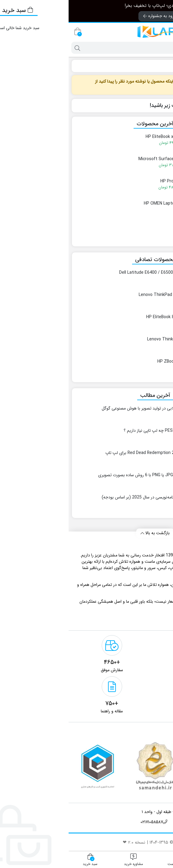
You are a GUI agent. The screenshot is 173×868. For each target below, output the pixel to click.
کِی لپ (161, 66)
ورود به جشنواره (91, 16)
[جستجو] (92, 48)
